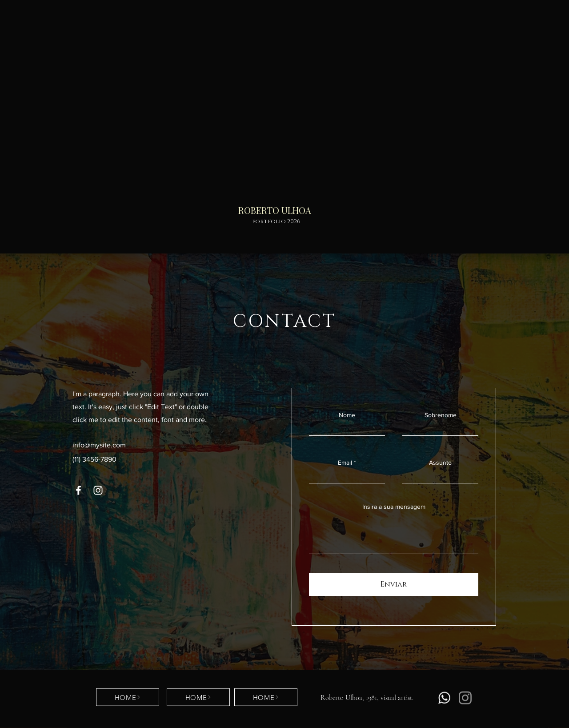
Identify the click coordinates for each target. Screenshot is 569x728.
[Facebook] (78, 490)
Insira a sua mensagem (394, 507)
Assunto (440, 463)
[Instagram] (98, 490)
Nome (347, 415)
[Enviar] (394, 585)
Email (345, 463)
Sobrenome (441, 415)
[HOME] (128, 697)
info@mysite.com (99, 445)
